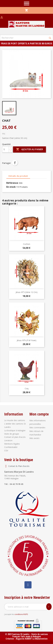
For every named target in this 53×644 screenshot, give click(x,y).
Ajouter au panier (29, 149)
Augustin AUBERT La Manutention (32, 639)
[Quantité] (6, 149)
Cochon (27, 244)
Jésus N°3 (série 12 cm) (27, 292)
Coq (27, 388)
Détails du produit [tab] (18, 176)
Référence (12, 183)
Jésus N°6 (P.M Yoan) (27, 340)
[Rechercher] (26, 38)
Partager (15, 163)
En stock (11, 187)
